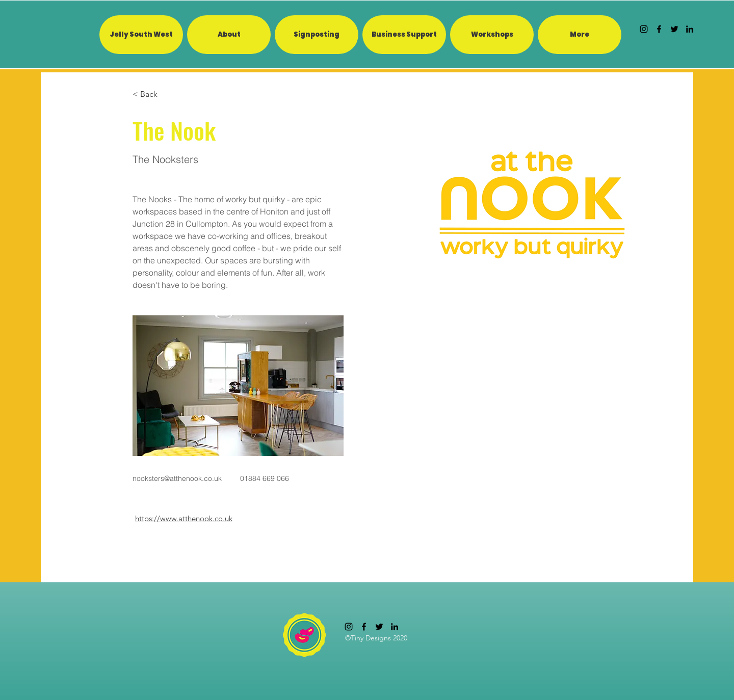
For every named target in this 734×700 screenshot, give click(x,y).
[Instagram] (644, 29)
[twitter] (674, 29)
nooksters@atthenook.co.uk (177, 478)
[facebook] (659, 29)
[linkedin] (690, 29)
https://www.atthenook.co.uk (184, 518)
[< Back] (153, 95)
